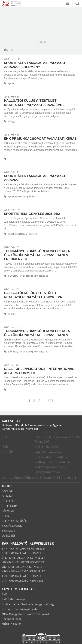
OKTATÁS (8, 496)
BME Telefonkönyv (14, 599)
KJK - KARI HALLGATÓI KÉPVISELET (23, 571)
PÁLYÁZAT (8, 511)
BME (5, 594)
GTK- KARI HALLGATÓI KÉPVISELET (23, 580)
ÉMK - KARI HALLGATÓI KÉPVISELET (24, 548)
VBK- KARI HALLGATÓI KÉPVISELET (23, 562)
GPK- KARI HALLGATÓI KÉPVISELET (23, 553)
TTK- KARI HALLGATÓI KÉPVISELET (23, 576)
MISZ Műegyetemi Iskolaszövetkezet (25, 614)
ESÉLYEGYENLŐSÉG (14, 521)
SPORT (6, 516)
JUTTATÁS (8, 501)
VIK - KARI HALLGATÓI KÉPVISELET (23, 567)
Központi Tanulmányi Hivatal (20, 609)
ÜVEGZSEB (9, 536)
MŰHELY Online (12, 624)
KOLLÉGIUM (10, 506)
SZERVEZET (9, 531)
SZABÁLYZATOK (12, 526)
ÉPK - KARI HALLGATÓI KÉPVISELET (24, 558)
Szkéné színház (12, 619)
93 (51, 401)
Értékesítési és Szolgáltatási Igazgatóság (28, 604)
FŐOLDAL (8, 491)
